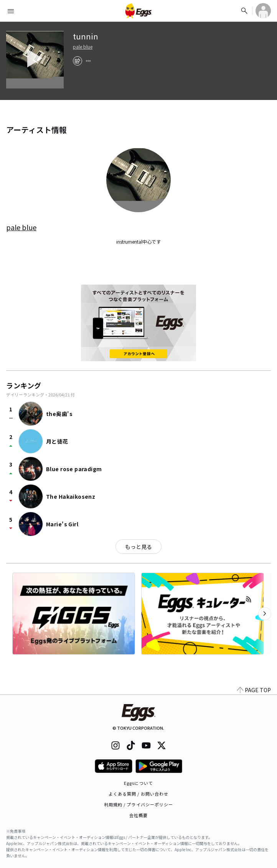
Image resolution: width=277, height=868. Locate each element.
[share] (77, 61)
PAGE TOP (254, 690)
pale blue (83, 47)
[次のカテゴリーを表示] (265, 614)
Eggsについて (138, 783)
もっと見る (138, 547)
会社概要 (138, 815)
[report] (88, 61)
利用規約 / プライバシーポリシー (139, 804)
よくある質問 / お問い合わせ (139, 794)
